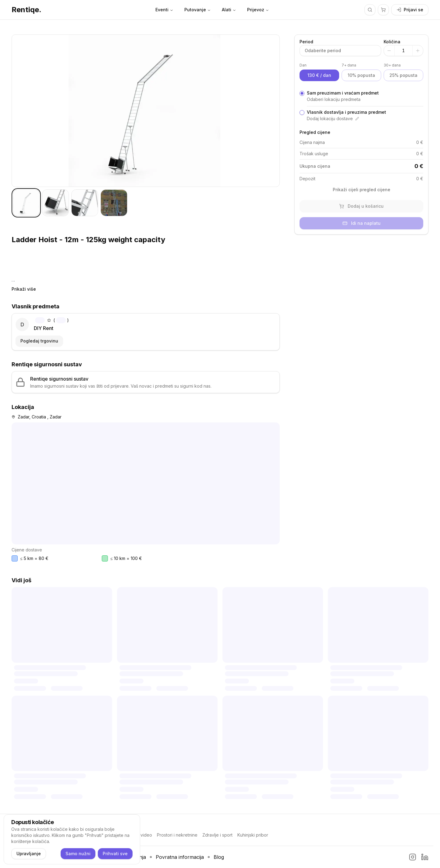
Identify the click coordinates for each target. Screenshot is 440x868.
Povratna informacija (180, 857)
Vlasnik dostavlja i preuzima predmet (346, 112)
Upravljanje (29, 854)
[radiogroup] (361, 106)
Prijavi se (410, 10)
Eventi (164, 10)
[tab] (26, 203)
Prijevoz (258, 10)
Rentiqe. (27, 10)
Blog (219, 857)
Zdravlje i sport (217, 835)
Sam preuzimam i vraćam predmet (343, 93)
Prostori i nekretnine (177, 835)
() (52, 320)
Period (306, 42)
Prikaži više (24, 289)
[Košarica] (383, 10)
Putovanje (198, 10)
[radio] (302, 93)
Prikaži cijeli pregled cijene (362, 190)
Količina (392, 42)
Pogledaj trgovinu (39, 341)
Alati (229, 10)
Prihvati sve (115, 854)
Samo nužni (78, 854)
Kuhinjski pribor (253, 835)
